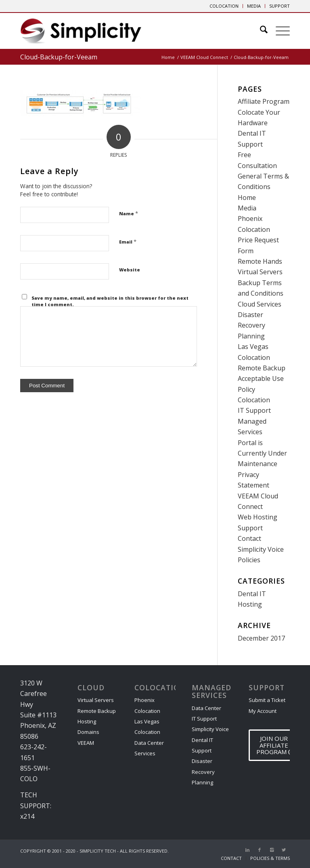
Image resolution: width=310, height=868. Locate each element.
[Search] (260, 31)
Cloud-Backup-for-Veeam (59, 57)
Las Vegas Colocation (147, 727)
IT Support (254, 410)
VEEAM (86, 743)
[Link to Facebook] (260, 850)
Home (247, 198)
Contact (249, 538)
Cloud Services (260, 304)
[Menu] (279, 31)
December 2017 (261, 638)
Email (128, 242)
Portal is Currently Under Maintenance (262, 453)
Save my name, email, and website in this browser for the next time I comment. (110, 301)
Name (129, 213)
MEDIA (254, 6)
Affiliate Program (264, 101)
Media (247, 208)
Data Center (206, 708)
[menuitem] (224, 6)
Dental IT (252, 594)
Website (130, 270)
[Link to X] (284, 850)
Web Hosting (258, 517)
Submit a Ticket (267, 700)
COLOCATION (224, 6)
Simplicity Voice (261, 549)
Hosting (250, 604)
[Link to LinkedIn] (247, 850)
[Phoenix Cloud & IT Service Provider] (81, 34)
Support (250, 528)
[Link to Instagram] (272, 850)
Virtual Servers (260, 272)
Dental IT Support (202, 745)
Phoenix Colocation (147, 705)
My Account (263, 711)
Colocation (254, 400)
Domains (88, 732)
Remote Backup (262, 368)
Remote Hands (260, 261)
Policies (249, 560)
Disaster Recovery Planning (251, 325)
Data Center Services (149, 748)
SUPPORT (280, 6)
